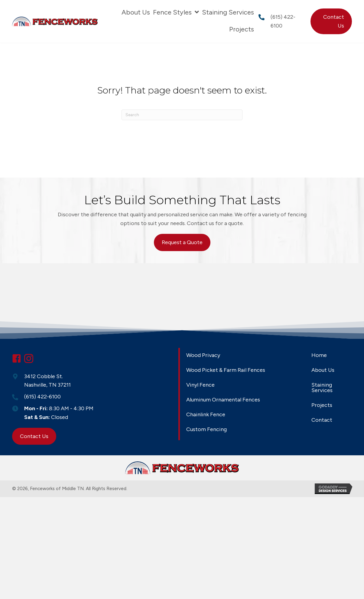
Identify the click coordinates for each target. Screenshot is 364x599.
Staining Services (322, 388)
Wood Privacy (203, 355)
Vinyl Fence (200, 385)
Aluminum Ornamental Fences (223, 400)
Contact (322, 420)
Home (319, 355)
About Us (323, 370)
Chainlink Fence (206, 414)
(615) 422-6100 (42, 397)
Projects (322, 405)
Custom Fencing (206, 429)
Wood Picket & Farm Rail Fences (226, 370)
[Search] (182, 115)
